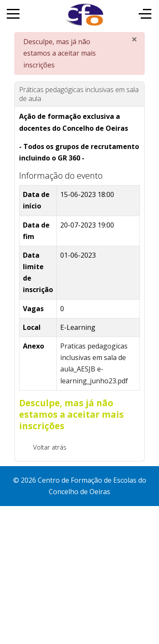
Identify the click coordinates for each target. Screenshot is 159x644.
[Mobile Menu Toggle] (13, 14)
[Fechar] (134, 39)
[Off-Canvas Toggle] (145, 14)
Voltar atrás (50, 447)
